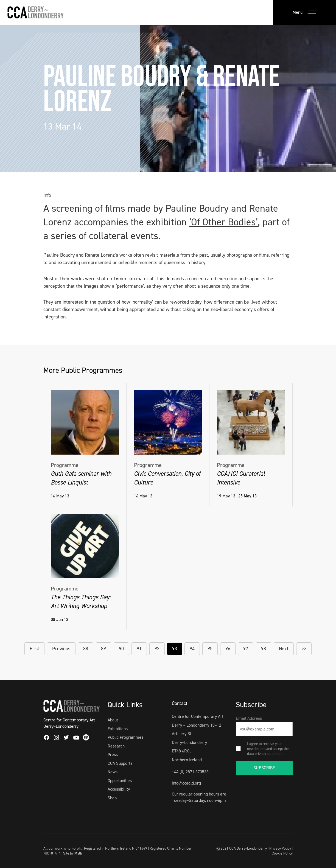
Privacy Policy (280, 848)
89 (103, 649)
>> (304, 649)
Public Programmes (125, 737)
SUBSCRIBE (264, 768)
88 (86, 649)
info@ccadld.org (186, 783)
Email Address (249, 718)
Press (113, 754)
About (113, 720)
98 (264, 649)
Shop (112, 798)
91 (139, 649)
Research (116, 746)
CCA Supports (120, 763)
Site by (73, 853)
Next (284, 649)
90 (121, 649)
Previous (61, 649)
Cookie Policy (282, 853)
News (113, 772)
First (34, 649)
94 (192, 649)
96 (228, 649)
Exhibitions (118, 729)
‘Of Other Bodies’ (223, 222)
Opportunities (120, 781)
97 (246, 649)
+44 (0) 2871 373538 (190, 772)
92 (157, 649)
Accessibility (119, 789)
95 (210, 649)
